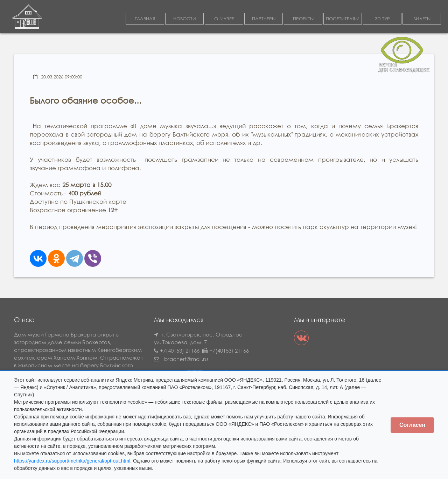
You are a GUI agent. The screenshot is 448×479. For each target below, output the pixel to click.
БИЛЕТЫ (422, 19)
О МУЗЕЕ (224, 19)
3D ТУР (382, 19)
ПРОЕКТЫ (303, 19)
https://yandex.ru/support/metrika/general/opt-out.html (72, 461)
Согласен (412, 425)
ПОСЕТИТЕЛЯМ (343, 19)
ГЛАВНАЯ (145, 19)
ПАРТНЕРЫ (264, 19)
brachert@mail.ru (186, 359)
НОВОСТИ (185, 19)
